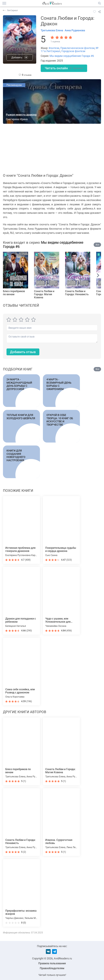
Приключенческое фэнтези (77, 48)
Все (97, 245)
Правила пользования (52, 963)
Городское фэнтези (73, 51)
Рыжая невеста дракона (21, 115)
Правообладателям (52, 968)
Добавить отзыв (23, 352)
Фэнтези (54, 48)
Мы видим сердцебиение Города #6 (72, 56)
